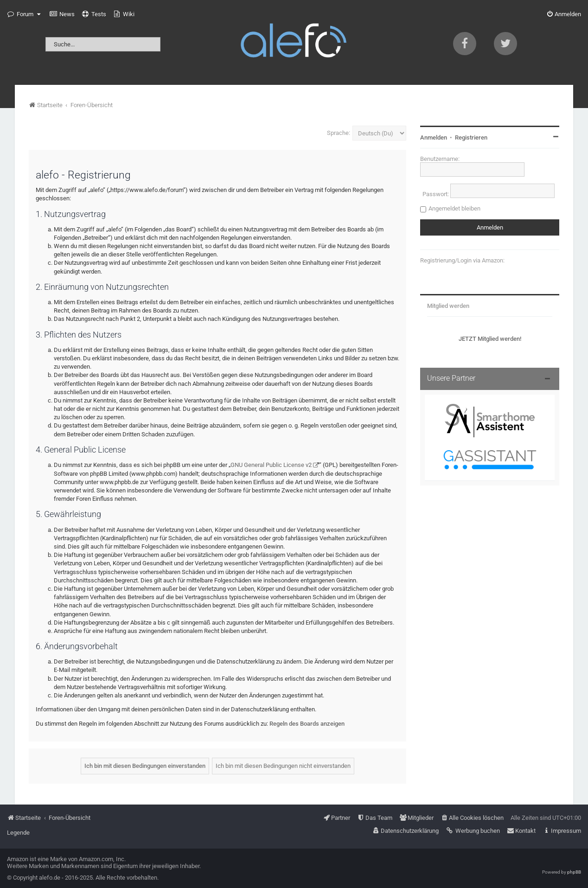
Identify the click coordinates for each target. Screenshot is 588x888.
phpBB (574, 872)
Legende (18, 833)
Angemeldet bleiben (454, 208)
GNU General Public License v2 (271, 465)
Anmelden (434, 137)
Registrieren (471, 137)
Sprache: (339, 133)
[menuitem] (62, 14)
